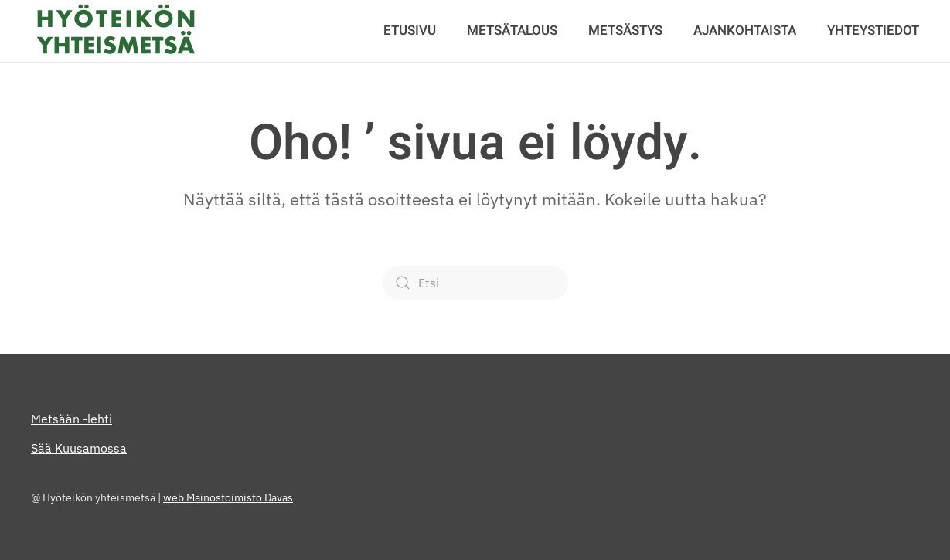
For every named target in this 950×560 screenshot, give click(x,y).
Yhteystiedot (873, 31)
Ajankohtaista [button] (745, 31)
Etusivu (410, 31)
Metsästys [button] (625, 31)
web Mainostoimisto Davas (228, 497)
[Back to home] (116, 31)
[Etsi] (475, 283)
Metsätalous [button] (512, 31)
